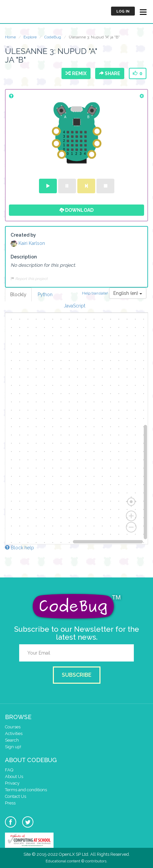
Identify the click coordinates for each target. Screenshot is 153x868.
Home (10, 37)
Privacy (12, 783)
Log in (123, 11)
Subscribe (77, 675)
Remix (76, 73)
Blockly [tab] (18, 295)
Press (10, 803)
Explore (30, 37)
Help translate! (96, 293)
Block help (19, 548)
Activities (14, 733)
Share (110, 73)
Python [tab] (45, 295)
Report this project (29, 279)
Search (12, 740)
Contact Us (16, 796)
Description (24, 257)
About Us (14, 777)
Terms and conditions (26, 790)
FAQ (9, 770)
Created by (23, 235)
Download (76, 210)
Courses (13, 727)
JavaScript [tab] (75, 306)
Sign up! (13, 747)
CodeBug (53, 37)
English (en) (128, 293)
